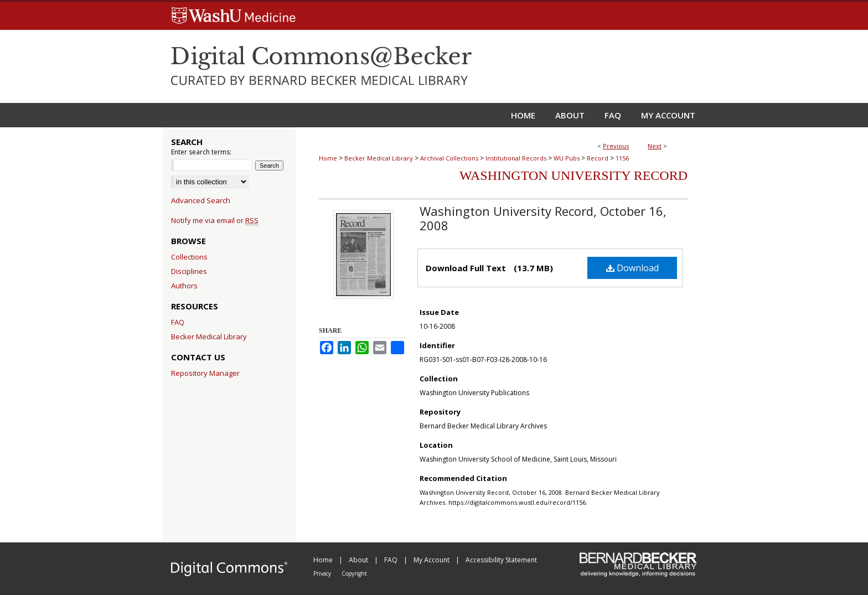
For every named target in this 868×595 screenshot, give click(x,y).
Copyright (354, 573)
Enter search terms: (201, 152)
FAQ (178, 322)
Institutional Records (516, 158)
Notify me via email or (215, 220)
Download (632, 268)
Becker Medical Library (379, 158)
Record (598, 158)
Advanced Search (201, 200)
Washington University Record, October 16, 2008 (543, 218)
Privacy (323, 573)
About (359, 560)
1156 (622, 158)
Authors (184, 286)
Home (328, 158)
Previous (616, 146)
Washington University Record (573, 175)
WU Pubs (567, 158)
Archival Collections (449, 158)
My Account (432, 560)
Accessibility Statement (501, 560)
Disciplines (189, 271)
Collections (189, 257)
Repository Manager (205, 373)
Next (655, 146)
